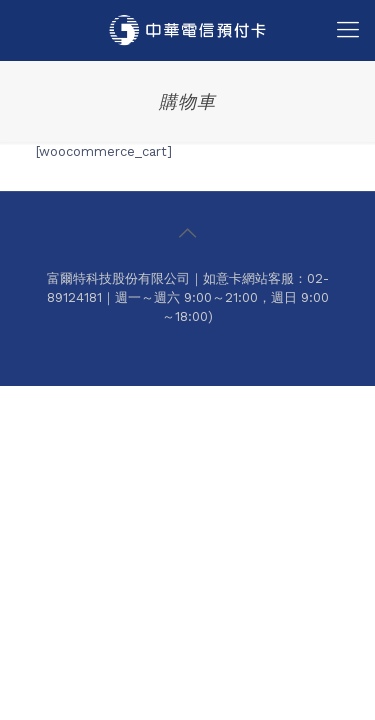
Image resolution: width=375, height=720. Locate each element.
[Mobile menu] (348, 30)
